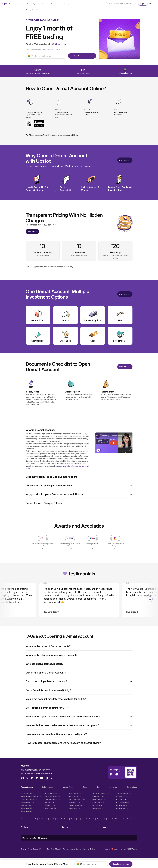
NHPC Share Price (75, 796)
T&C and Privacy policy (47, 49)
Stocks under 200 (98, 808)
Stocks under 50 (50, 808)
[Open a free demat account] (125, 294)
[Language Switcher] (151, 4)
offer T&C (58, 49)
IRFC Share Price (27, 793)
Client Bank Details (89, 849)
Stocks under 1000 (27, 811)
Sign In (143, 4)
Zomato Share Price (28, 802)
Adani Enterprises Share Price (31, 796)
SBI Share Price (122, 796)
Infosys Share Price (99, 802)
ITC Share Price (50, 805)
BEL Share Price (50, 802)
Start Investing (125, 160)
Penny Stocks (97, 805)
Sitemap (24, 849)
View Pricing (32, 231)
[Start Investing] (125, 160)
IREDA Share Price (75, 793)
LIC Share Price (26, 805)
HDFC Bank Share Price (53, 796)
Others (133, 819)
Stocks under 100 (74, 808)
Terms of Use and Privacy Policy (39, 849)
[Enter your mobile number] (50, 56)
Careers (66, 849)
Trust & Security (56, 849)
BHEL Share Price (74, 802)
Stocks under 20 (26, 808)
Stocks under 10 (122, 805)
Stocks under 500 (122, 808)
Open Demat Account (82, 56)
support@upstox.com (45, 773)
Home (28, 10)
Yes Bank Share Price (124, 793)
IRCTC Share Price (123, 802)
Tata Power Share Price (29, 799)
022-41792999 (28, 773)
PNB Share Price (122, 799)
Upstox (135, 849)
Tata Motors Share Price (101, 793)
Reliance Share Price (76, 805)
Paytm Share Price (99, 799)
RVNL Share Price (98, 796)
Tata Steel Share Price (52, 799)
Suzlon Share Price (51, 793)
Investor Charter (76, 849)
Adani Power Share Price (77, 799)
